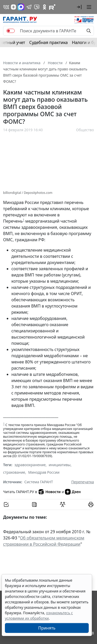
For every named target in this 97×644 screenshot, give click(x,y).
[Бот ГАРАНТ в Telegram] (37, 7)
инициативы (60, 465)
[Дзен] (13, 7)
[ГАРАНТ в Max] (21, 7)
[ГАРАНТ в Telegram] (29, 7)
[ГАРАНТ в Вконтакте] (6, 7)
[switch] (11, 31)
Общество (85, 130)
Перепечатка (83, 482)
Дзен (73, 492)
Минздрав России (44, 472)
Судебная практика (48, 42)
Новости (49, 492)
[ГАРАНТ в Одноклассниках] (44, 7)
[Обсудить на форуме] (63, 504)
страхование (14, 472)
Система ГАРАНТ (39, 482)
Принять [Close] (47, 628)
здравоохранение (30, 465)
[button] (79, 7)
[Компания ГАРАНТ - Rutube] (52, 7)
